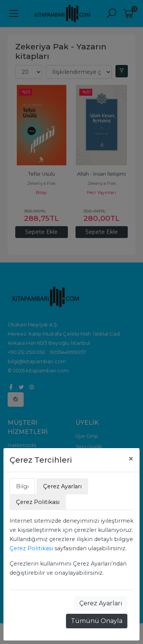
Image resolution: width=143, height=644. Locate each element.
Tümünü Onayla (97, 621)
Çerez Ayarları (101, 603)
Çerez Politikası (31, 548)
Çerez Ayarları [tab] (62, 486)
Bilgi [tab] (22, 486)
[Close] (131, 459)
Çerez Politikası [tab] (38, 502)
